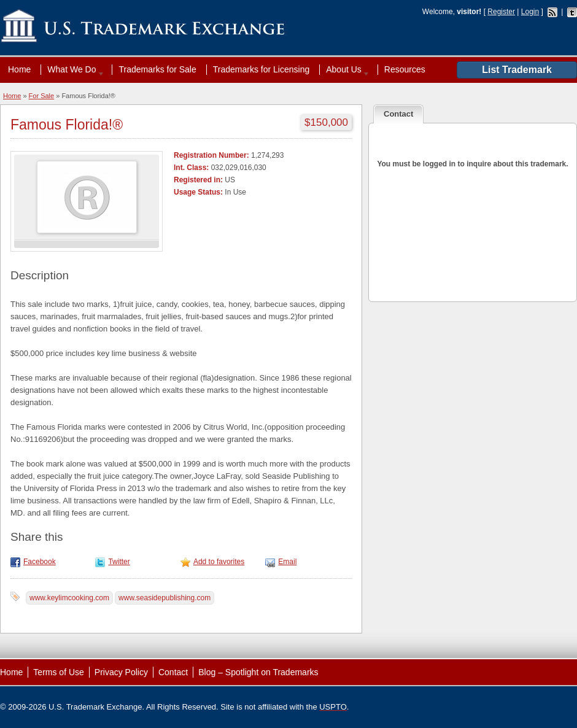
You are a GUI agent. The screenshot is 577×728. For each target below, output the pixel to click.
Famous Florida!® (67, 125)
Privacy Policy (121, 672)
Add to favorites (219, 562)
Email (287, 562)
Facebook (40, 562)
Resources (405, 69)
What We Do (73, 69)
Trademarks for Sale (157, 69)
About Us (345, 69)
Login (530, 12)
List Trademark (517, 70)
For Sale (42, 96)
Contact (173, 672)
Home (19, 69)
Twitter (119, 562)
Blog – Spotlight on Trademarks (258, 672)
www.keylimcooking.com (69, 598)
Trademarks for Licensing (261, 69)
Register (501, 12)
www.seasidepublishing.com (165, 598)
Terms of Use (58, 672)
